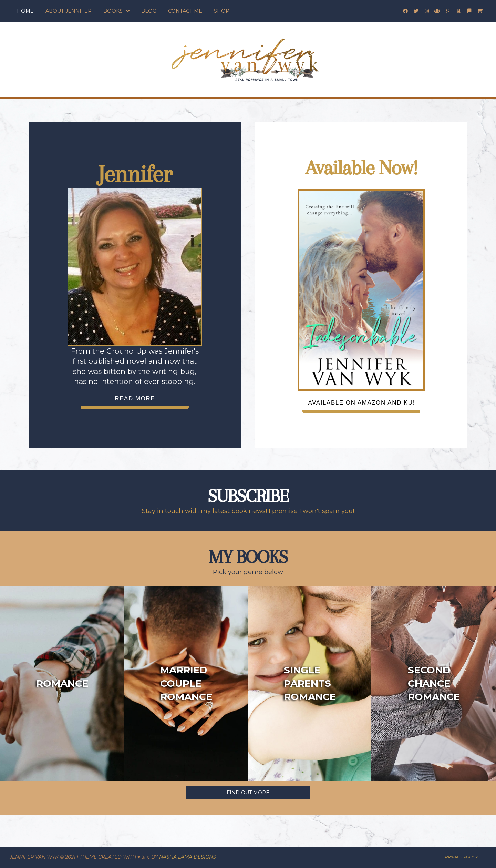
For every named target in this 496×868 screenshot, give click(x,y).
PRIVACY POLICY (461, 857)
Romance (62, 683)
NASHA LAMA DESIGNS (188, 857)
